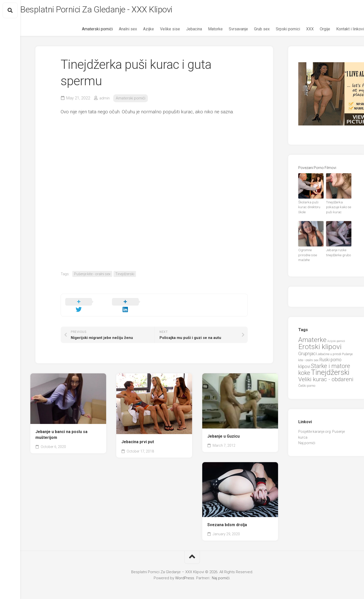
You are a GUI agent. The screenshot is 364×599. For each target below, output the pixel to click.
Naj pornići (307, 437)
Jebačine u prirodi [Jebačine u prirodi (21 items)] (329, 348)
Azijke (138, 30)
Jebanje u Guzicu (223, 431)
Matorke (205, 30)
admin (105, 100)
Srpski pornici (278, 30)
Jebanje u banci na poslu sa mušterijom (61, 430)
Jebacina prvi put (138, 437)
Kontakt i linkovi (340, 30)
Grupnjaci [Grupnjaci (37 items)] (308, 348)
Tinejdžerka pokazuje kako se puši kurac (337, 208)
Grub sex (252, 30)
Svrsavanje (228, 30)
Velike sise (160, 30)
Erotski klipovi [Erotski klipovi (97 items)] (320, 341)
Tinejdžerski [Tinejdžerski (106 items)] (330, 367)
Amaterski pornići (87, 30)
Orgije (315, 30)
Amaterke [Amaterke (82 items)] (312, 334)
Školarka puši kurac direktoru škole (308, 208)
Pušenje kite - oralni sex (92, 275)
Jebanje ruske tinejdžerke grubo (337, 252)
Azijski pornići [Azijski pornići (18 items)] (336, 335)
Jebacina (184, 30)
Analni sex (118, 30)
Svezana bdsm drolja (227, 520)
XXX (300, 30)
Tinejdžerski (125, 275)
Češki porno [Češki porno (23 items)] (307, 380)
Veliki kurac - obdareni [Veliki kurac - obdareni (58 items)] (326, 373)
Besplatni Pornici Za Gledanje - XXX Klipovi (113, 10)
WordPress (185, 573)
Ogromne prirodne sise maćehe (310, 252)
